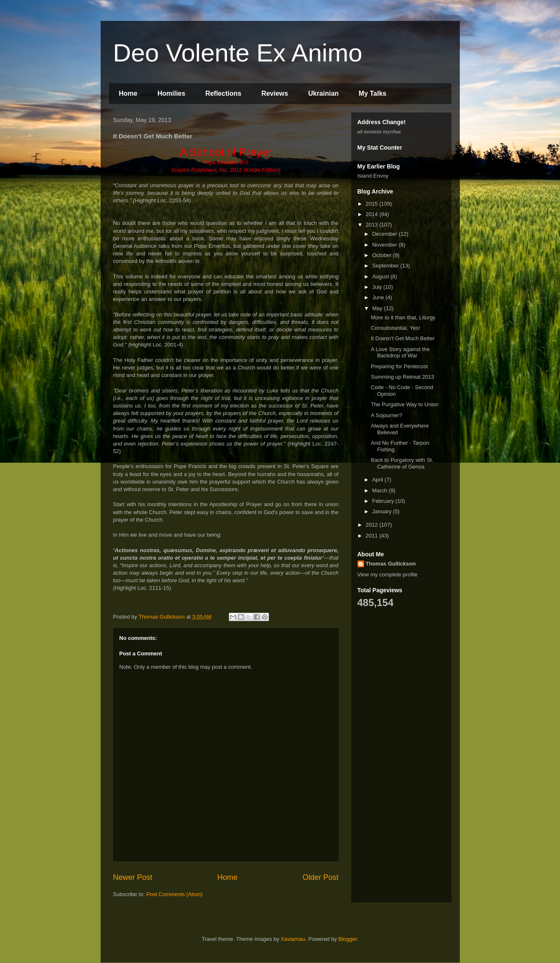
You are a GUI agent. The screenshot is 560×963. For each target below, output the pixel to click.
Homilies (171, 93)
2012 (373, 525)
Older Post (321, 877)
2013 (373, 225)
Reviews (275, 93)
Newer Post (133, 877)
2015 (373, 204)
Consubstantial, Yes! (395, 328)
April (378, 480)
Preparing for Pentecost (399, 366)
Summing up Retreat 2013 (403, 377)
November (385, 245)
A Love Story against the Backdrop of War (400, 353)
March (380, 490)
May (378, 308)
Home (128, 93)
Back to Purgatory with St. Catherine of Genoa (402, 463)
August (381, 276)
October (383, 255)
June (379, 297)
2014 (373, 214)
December (385, 234)
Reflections (223, 93)
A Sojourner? (386, 415)
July (378, 287)
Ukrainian (323, 93)
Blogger (347, 939)
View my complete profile (388, 574)
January (383, 511)
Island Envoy (373, 176)
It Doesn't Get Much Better (403, 338)
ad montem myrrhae (379, 131)
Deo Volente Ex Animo (238, 53)
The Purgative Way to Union (405, 404)
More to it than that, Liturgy (403, 317)
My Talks (372, 93)
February (384, 501)
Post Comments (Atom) (174, 894)
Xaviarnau (293, 939)
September (386, 266)
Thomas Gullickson (391, 564)
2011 (373, 536)
